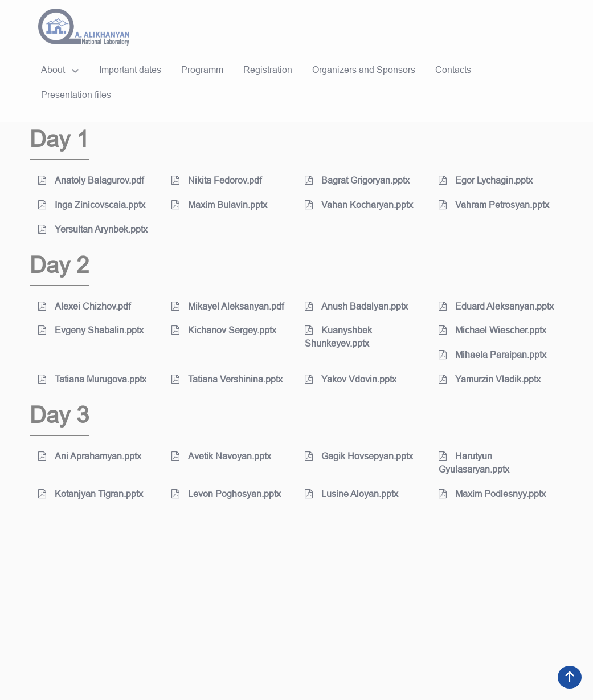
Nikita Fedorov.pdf (216, 180)
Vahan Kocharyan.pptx (359, 205)
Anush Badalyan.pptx (356, 306)
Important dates (130, 70)
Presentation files (76, 95)
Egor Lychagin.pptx (486, 180)
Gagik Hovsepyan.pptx (359, 456)
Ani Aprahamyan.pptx (90, 456)
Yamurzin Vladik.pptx (490, 379)
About (53, 70)
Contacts (453, 70)
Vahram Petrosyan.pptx (494, 205)
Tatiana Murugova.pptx (92, 379)
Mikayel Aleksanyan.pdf (228, 306)
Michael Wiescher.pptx (492, 330)
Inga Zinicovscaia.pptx (92, 205)
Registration (268, 70)
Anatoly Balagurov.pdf (91, 180)
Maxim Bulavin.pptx (219, 205)
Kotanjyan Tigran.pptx (91, 494)
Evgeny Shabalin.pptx (91, 330)
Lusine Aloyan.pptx (351, 494)
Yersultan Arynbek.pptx (93, 229)
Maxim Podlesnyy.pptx (492, 494)
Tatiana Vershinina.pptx (227, 379)
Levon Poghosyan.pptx (226, 494)
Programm (202, 70)
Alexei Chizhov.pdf (84, 306)
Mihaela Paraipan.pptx (492, 355)
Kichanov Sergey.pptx (224, 330)
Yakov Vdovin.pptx (351, 379)
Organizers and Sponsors (364, 70)
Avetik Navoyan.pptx (221, 456)
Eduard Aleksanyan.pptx (496, 306)
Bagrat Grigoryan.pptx (357, 180)
